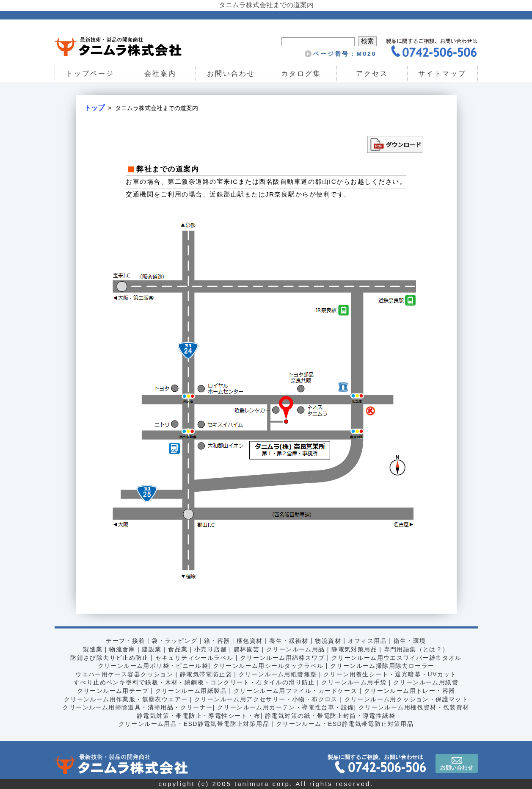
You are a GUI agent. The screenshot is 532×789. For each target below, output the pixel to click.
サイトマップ (442, 73)
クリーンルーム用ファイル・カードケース (296, 691)
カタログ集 (302, 73)
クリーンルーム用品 (296, 649)
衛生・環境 (410, 641)
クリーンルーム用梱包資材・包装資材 (414, 707)
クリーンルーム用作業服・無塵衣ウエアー (126, 699)
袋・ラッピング (174, 641)
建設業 (152, 649)
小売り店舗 (211, 649)
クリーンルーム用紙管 (426, 682)
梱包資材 (250, 641)
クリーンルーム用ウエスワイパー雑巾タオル (397, 658)
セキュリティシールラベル (194, 658)
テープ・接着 (125, 641)
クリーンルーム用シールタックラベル (268, 666)
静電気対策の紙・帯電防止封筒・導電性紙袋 (330, 716)
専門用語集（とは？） (416, 649)
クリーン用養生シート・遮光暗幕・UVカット (390, 674)
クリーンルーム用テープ (113, 691)
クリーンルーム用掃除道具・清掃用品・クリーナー (138, 707)
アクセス (372, 73)
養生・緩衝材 (289, 641)
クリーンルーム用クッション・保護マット (407, 699)
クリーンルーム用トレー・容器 (410, 691)
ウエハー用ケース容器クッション (124, 674)
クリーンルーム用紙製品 (191, 691)
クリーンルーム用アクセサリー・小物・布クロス (266, 699)
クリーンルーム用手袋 (354, 682)
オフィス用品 (367, 641)
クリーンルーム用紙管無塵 (278, 674)
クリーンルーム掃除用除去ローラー (382, 666)
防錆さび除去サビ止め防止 (109, 658)
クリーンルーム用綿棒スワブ (282, 658)
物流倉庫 (122, 649)
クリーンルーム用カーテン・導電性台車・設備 (285, 707)
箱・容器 (217, 641)
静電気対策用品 (354, 649)
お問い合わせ (231, 73)
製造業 (93, 649)
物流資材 (328, 641)
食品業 (178, 649)
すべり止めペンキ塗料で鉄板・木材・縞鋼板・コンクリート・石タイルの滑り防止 (194, 682)
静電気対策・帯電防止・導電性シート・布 (199, 716)
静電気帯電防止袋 (206, 674)
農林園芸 (247, 649)
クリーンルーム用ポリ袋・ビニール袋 (153, 666)
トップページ (90, 73)
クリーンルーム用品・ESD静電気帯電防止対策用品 (194, 724)
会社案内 (160, 73)
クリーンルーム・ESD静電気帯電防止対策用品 (345, 724)
